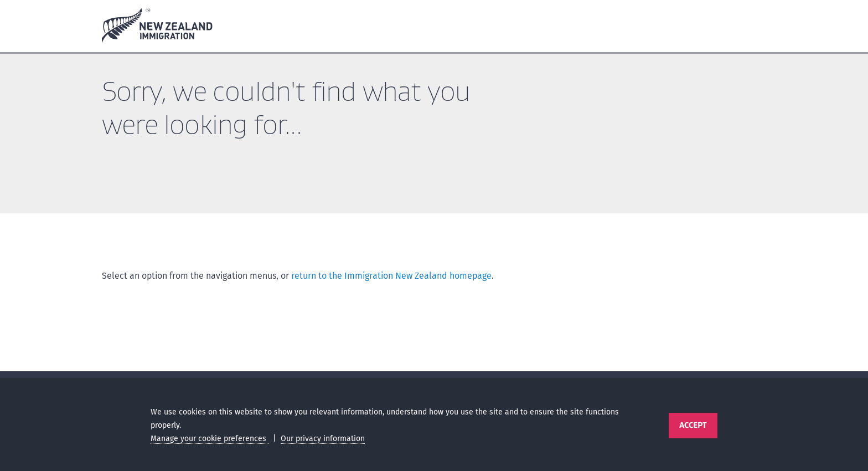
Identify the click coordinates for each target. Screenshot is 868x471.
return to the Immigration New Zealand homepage (391, 276)
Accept (693, 425)
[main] (434, 215)
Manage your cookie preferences (210, 439)
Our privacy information (323, 439)
